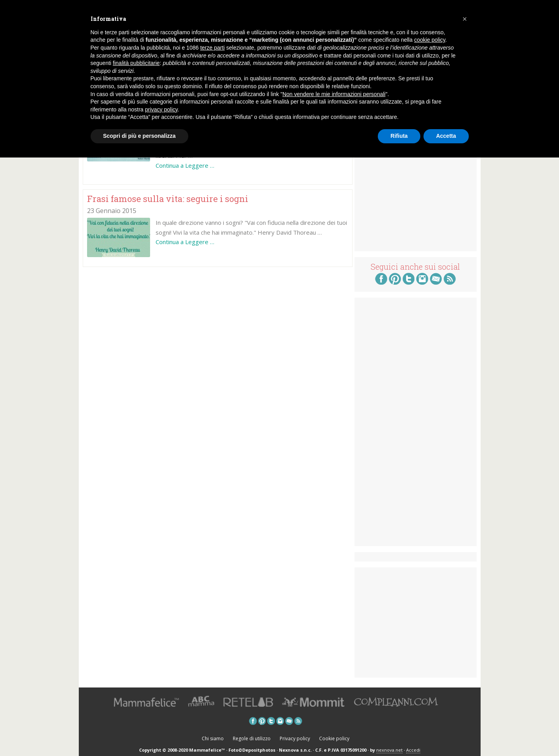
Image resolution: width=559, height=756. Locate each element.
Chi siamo (213, 738)
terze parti (212, 48)
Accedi (413, 750)
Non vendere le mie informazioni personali (334, 94)
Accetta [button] (446, 136)
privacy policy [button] (161, 109)
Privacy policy (295, 738)
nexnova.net (389, 750)
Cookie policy (334, 738)
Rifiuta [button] (399, 136)
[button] (465, 19)
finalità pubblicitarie (136, 63)
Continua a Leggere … (185, 165)
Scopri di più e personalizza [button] (139, 136)
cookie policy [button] (430, 40)
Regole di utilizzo (252, 738)
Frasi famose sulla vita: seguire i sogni (168, 199)
